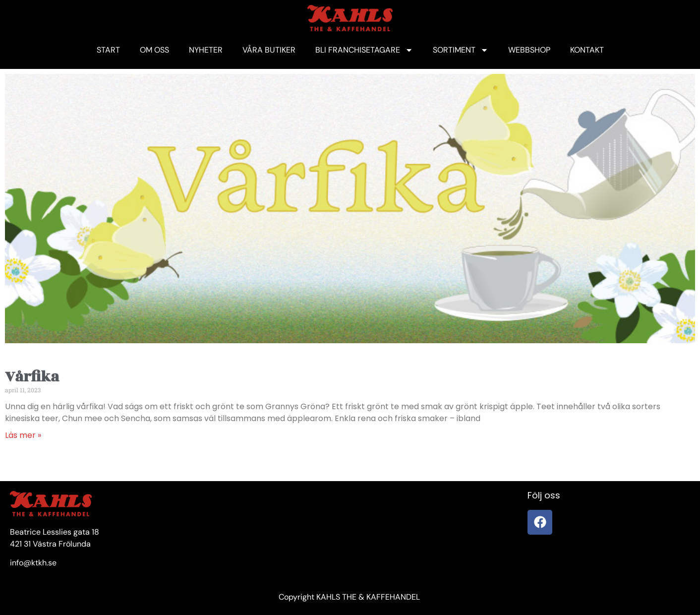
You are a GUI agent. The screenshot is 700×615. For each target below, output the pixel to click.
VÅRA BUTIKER (269, 50)
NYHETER (206, 50)
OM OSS (154, 50)
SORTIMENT (461, 50)
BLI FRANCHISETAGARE (364, 50)
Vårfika (32, 377)
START (108, 50)
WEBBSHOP (529, 50)
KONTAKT (587, 50)
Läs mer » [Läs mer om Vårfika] (23, 435)
